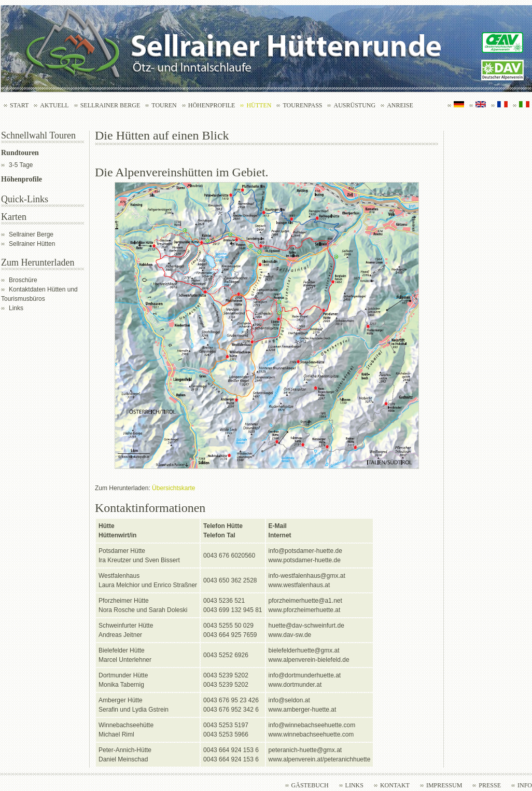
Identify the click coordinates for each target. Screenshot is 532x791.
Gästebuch (310, 785)
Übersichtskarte (173, 488)
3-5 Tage (21, 165)
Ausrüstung (354, 105)
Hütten (259, 105)
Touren (164, 105)
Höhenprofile (212, 105)
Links (16, 308)
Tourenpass (302, 105)
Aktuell (54, 105)
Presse (490, 785)
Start (19, 105)
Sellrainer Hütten (32, 244)
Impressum (444, 785)
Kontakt (395, 785)
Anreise (400, 105)
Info (525, 785)
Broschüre (23, 280)
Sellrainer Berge (110, 105)
